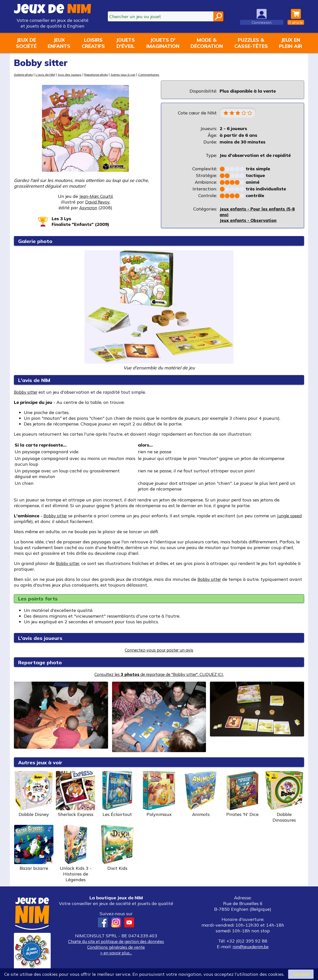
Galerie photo (25, 74)
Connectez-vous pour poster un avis (159, 650)
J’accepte (301, 974)
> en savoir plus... (116, 953)
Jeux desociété (26, 43)
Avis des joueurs (74, 74)
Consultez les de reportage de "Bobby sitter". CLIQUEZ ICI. (159, 675)
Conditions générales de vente (116, 948)
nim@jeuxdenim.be (251, 947)
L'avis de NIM (48, 74)
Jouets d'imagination (163, 43)
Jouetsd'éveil (125, 43)
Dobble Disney (34, 795)
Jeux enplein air (291, 43)
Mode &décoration (207, 43)
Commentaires (162, 74)
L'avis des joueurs (42, 638)
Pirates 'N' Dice (242, 795)
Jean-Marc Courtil (96, 196)
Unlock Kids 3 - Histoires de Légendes (76, 854)
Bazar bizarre (34, 848)
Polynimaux (159, 795)
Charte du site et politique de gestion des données (116, 942)
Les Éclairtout (117, 795)
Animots (201, 795)
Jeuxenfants (59, 43)
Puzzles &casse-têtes (251, 43)
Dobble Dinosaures (284, 797)
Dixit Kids (117, 848)
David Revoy (97, 202)
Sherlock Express (76, 795)
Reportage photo (104, 74)
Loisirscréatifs (93, 43)
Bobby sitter (27, 393)
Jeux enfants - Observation (250, 221)
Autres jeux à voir (134, 74)
